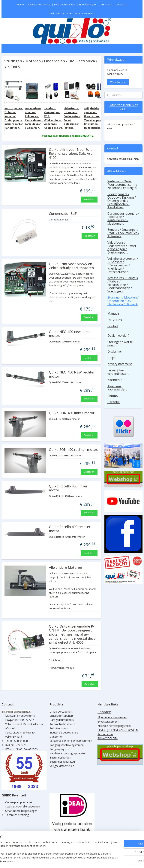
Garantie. (114, 402)
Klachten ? (115, 380)
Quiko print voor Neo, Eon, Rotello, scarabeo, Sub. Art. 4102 (71, 154)
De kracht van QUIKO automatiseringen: (72, 13)
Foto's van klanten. (65, 4)
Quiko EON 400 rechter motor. (73, 450)
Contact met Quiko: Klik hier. (123, 159)
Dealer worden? (118, 336)
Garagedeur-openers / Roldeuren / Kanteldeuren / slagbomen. (123, 218)
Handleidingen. (88, 4)
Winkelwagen (118, 82)
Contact (120, 4)
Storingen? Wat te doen (120, 344)
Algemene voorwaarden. (117, 388)
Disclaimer (115, 351)
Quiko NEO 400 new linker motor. (70, 334)
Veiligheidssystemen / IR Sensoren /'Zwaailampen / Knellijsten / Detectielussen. (123, 265)
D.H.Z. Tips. (106, 4)
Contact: (104, 712)
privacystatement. (120, 364)
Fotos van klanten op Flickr (123, 107)
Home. (21, 4)
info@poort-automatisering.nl (16, 712)
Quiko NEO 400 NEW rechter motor (72, 374)
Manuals (114, 313)
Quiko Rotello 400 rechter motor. (70, 529)
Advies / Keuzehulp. (39, 4)
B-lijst (111, 358)
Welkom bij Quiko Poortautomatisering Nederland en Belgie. (122, 184)
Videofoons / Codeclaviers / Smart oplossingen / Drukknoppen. (122, 247)
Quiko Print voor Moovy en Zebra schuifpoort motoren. (72, 266)
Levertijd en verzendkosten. (118, 372)
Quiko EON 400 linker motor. (72, 413)
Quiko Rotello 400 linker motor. (68, 488)
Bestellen (89, 199)
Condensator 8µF (63, 214)
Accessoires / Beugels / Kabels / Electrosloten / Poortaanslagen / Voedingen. (123, 285)
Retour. (113, 396)
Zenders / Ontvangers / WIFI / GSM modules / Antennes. (123, 233)
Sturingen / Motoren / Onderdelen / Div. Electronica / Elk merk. (123, 301)
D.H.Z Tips (115, 320)
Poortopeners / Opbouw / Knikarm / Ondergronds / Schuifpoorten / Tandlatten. (122, 201)
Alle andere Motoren (65, 567)
